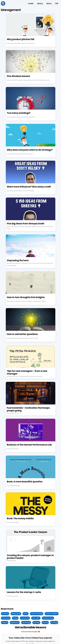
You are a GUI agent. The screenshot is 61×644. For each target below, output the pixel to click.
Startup (45, 622)
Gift (57, 3)
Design (15, 618)
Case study (6, 618)
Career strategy (37, 614)
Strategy (54, 622)
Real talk (36, 622)
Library (40, 3)
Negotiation (15, 622)
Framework (25, 618)
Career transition (52, 614)
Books (26, 614)
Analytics (5, 614)
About (49, 3)
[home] (3, 3)
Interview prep (48, 618)
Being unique (16, 614)
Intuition (5, 622)
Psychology (26, 622)
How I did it (36, 618)
